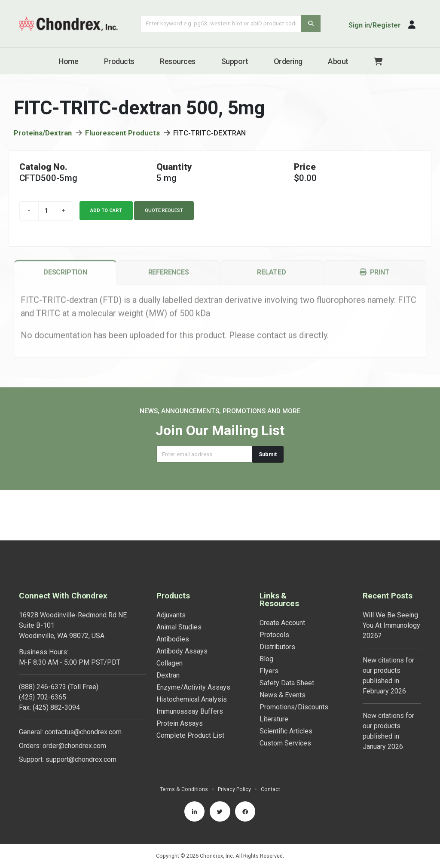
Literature (274, 669)
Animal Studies (179, 577)
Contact (270, 739)
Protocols (274, 584)
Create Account (282, 572)
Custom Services (285, 693)
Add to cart (106, 213)
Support (235, 61)
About (338, 61)
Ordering (288, 61)
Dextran (168, 625)
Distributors (277, 597)
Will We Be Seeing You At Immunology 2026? (391, 575)
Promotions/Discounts (294, 657)
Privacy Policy (234, 739)
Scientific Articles (286, 681)
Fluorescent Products (122, 135)
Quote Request (164, 213)
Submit (268, 454)
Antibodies (173, 589)
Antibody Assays (182, 601)
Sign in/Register (375, 25)
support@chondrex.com (81, 709)
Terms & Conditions (184, 739)
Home (68, 61)
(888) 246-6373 (43, 636)
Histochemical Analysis (192, 649)
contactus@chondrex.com (83, 682)
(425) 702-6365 (43, 647)
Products (119, 61)
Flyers (269, 621)
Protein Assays (180, 673)
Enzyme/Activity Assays (193, 637)
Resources (178, 61)
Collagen (170, 613)
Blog (266, 609)
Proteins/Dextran (43, 135)
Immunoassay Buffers (190, 661)
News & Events (283, 645)
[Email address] (204, 454)
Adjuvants (171, 565)
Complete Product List (190, 685)
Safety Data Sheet (287, 633)
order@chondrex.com (74, 695)
